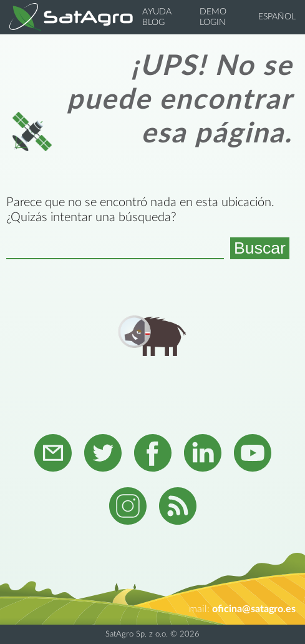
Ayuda (157, 12)
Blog (153, 22)
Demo (213, 12)
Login (213, 22)
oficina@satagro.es (254, 609)
